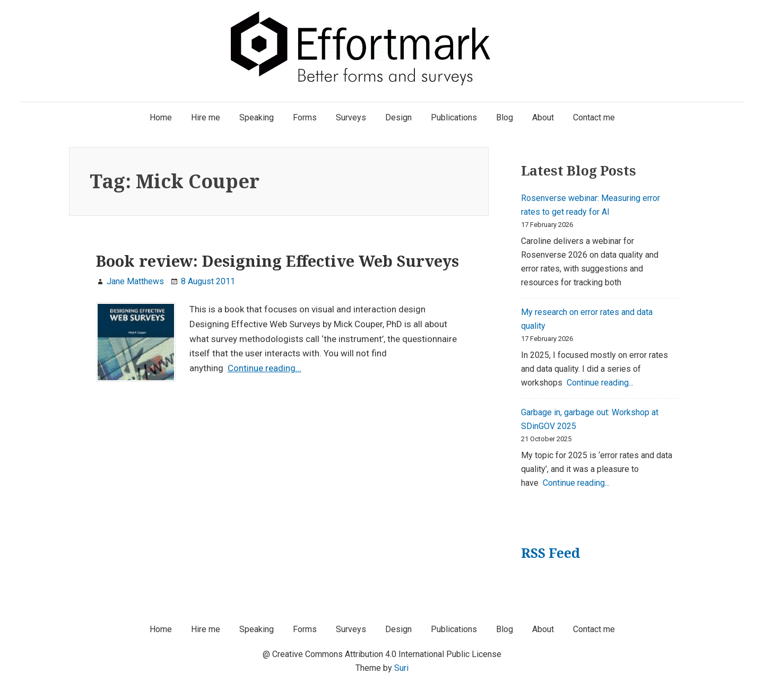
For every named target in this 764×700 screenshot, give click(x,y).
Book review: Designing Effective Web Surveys (277, 261)
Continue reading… (264, 368)
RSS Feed (550, 553)
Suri (401, 668)
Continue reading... (600, 383)
